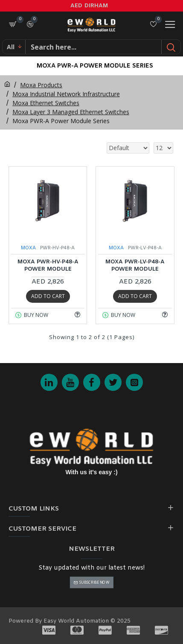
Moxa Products (41, 85)
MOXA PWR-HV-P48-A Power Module (48, 266)
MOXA (28, 248)
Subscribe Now (94, 582)
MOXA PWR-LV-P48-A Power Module (135, 266)
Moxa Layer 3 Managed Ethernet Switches (71, 112)
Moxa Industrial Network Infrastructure (66, 94)
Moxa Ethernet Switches (46, 103)
